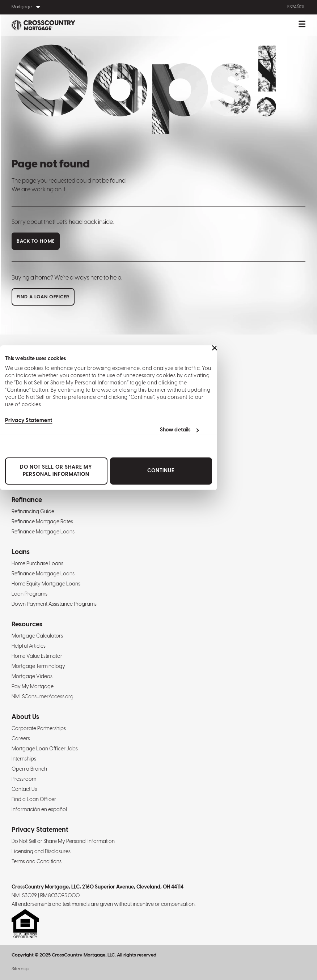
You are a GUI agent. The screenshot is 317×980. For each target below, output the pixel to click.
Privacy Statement (29, 421)
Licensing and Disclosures (41, 852)
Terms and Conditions (37, 862)
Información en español (39, 810)
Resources (27, 625)
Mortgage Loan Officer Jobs (45, 749)
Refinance (27, 500)
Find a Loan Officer (34, 800)
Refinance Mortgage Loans (43, 532)
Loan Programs (29, 594)
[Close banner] (215, 348)
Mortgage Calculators (37, 636)
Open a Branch (29, 769)
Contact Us (24, 790)
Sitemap (20, 969)
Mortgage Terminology (38, 667)
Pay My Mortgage (33, 687)
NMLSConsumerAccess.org (43, 697)
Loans (21, 552)
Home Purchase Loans (37, 564)
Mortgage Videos (32, 677)
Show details (175, 430)
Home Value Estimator (37, 657)
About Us (25, 717)
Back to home (36, 241)
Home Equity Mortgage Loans (46, 584)
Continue (161, 471)
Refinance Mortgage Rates (42, 522)
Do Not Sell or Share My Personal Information (56, 471)
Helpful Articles (29, 646)
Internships (24, 759)
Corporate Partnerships (39, 729)
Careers (21, 739)
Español (296, 7)
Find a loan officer (43, 297)
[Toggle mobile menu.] (302, 25)
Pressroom (24, 779)
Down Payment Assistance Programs (54, 604)
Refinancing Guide (33, 512)
